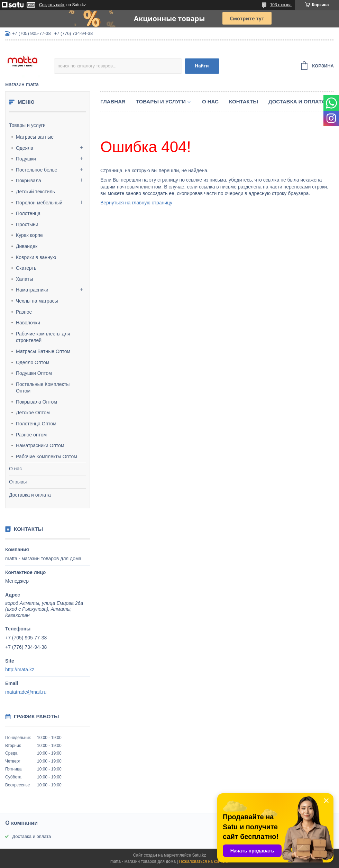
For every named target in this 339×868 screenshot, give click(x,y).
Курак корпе (29, 235)
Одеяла (25, 148)
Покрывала (29, 181)
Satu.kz (199, 855)
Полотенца (28, 213)
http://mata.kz (20, 670)
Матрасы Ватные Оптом (43, 351)
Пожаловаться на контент (204, 861)
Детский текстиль (35, 192)
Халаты (24, 279)
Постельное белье (37, 170)
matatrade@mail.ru (26, 692)
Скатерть (26, 268)
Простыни (27, 224)
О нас (15, 469)
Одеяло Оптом (33, 362)
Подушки (26, 159)
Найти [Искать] (202, 66)
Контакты (244, 101)
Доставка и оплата (30, 495)
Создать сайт (52, 5)
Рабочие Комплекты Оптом (47, 456)
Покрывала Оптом (36, 402)
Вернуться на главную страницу (136, 203)
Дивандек (27, 246)
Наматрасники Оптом (40, 445)
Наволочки (28, 323)
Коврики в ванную (36, 257)
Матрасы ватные (35, 137)
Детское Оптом (33, 413)
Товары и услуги (27, 125)
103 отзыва (281, 5)
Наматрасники (32, 290)
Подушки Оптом (34, 373)
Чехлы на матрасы (37, 301)
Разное (24, 312)
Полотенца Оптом (36, 424)
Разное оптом (31, 435)
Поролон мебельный (39, 203)
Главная (113, 101)
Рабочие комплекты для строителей (43, 337)
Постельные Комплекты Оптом (43, 388)
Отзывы (18, 482)
